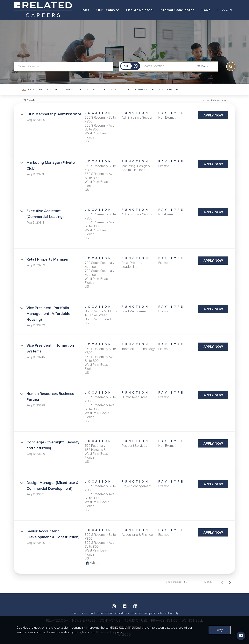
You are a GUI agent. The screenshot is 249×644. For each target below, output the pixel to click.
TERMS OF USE (136, 620)
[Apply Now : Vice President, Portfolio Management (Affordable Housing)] (213, 309)
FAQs (206, 10)
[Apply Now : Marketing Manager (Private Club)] (213, 164)
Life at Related (139, 10)
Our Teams (108, 10)
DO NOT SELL (192, 620)
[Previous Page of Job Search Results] (222, 582)
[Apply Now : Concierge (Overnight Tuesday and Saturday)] (213, 443)
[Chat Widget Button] (241, 636)
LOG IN (227, 10)
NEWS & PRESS (84, 620)
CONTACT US (110, 620)
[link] (124, 128)
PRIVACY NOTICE (164, 620)
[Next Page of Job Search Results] (230, 582)
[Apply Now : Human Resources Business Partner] (213, 395)
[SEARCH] (231, 67)
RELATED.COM (57, 620)
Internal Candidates (177, 10)
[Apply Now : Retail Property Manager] (213, 261)
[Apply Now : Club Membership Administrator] (213, 115)
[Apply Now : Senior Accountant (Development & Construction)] (213, 532)
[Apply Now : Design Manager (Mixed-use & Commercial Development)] (213, 484)
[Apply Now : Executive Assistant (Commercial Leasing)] (213, 212)
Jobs (85, 10)
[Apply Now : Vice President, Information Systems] (213, 347)
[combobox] (63, 67)
